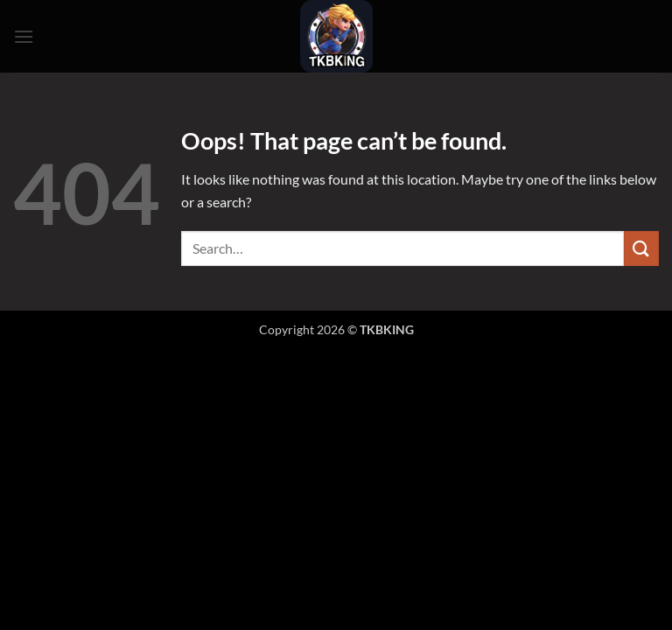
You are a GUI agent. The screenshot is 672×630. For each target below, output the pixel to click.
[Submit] (641, 248)
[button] (24, 36)
